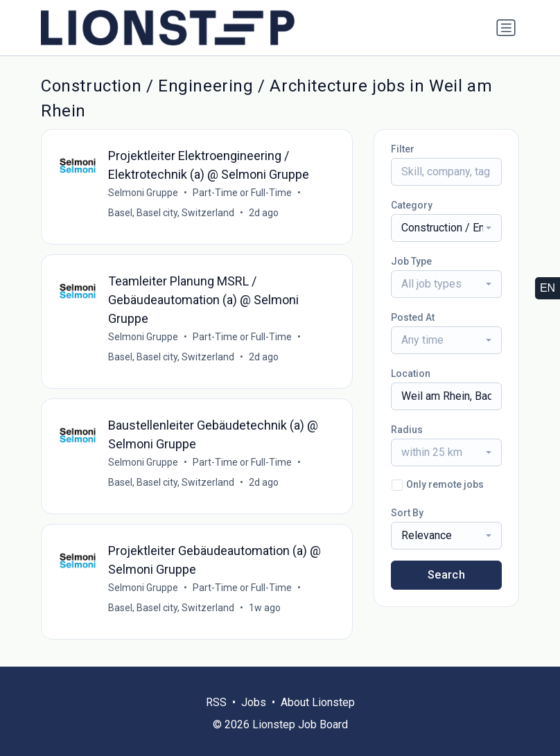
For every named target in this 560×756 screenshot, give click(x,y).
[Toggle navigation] (506, 28)
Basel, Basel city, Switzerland (171, 213)
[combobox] (446, 228)
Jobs (254, 702)
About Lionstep (318, 702)
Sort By (407, 513)
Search (446, 575)
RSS (216, 702)
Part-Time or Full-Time (242, 193)
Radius (407, 430)
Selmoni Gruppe (143, 193)
